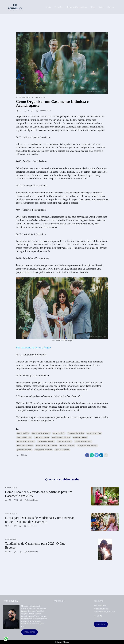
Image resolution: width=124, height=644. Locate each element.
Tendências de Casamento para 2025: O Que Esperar (35, 546)
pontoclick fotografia (24, 450)
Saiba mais (30, 632)
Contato (111, 7)
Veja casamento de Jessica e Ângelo (33, 348)
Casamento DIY (59, 433)
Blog (93, 7)
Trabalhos (59, 7)
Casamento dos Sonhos (76, 433)
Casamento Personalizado (61, 437)
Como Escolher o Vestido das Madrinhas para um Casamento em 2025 (39, 494)
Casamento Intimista (24, 437)
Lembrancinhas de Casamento (46, 446)
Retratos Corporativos (77, 7)
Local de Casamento (67, 446)
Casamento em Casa (94, 433)
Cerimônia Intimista (80, 437)
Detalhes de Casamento (46, 441)
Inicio (48, 7)
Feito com (62, 642)
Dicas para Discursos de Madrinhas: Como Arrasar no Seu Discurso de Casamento (40, 520)
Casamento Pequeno (42, 437)
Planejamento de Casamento (87, 446)
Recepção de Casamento (43, 450)
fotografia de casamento (83, 441)
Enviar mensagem (102, 609)
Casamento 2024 (23, 433)
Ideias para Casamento (25, 446)
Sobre (101, 7)
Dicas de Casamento (65, 441)
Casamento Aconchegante (41, 433)
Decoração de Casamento (26, 441)
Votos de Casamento (62, 450)
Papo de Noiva (40, 97)
